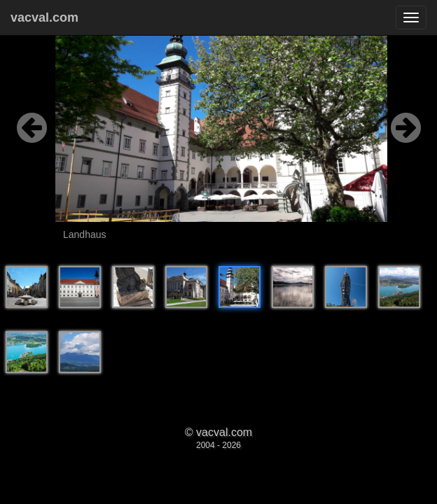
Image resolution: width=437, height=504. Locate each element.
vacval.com (44, 17)
